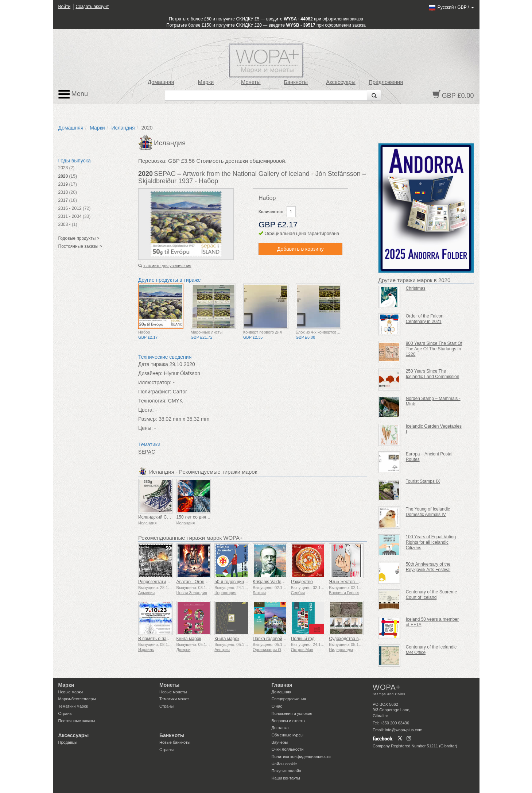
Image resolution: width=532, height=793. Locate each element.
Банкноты (296, 82)
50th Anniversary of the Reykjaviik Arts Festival (428, 567)
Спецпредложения (289, 699)
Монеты (251, 82)
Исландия (123, 128)
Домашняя (161, 82)
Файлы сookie (284, 764)
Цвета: (146, 410)
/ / (451, 7)
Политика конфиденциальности (301, 757)
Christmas (416, 288)
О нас (277, 706)
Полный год (303, 639)
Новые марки (71, 692)
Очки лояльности (288, 749)
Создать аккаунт (92, 7)
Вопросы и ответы (289, 721)
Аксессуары (341, 82)
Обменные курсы (288, 735)
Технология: (152, 401)
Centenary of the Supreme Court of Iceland (432, 595)
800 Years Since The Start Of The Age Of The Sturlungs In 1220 (434, 349)
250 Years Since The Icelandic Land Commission (433, 374)
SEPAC (147, 452)
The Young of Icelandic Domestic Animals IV (428, 512)
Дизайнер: (150, 373)
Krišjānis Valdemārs (272, 582)
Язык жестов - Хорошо (352, 582)
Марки (206, 82)
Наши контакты (286, 778)
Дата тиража (153, 364)
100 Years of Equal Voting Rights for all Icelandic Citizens (431, 542)
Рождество (302, 582)
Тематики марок (73, 706)
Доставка (280, 728)
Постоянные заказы (77, 721)
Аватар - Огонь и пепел (200, 582)
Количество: (271, 212)
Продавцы (68, 742)
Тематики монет (174, 699)
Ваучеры (280, 742)
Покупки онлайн (286, 771)
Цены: (145, 428)
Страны (65, 713)
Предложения (386, 82)
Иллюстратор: (155, 382)
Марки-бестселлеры (77, 699)
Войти (65, 7)
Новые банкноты (175, 742)
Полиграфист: (155, 392)
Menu (73, 94)
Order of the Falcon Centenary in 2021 (425, 319)
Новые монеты (173, 692)
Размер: (148, 419)
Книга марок (189, 639)
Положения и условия (292, 713)
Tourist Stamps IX (423, 481)
